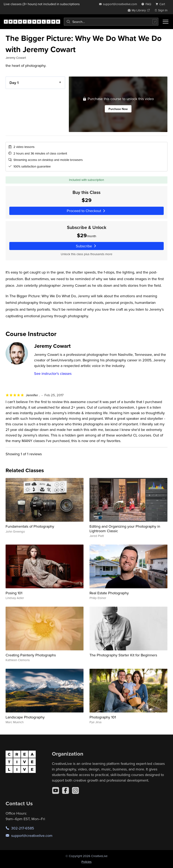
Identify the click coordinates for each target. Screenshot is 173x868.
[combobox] (111, 22)
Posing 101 (14, 593)
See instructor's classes (53, 373)
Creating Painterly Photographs (31, 655)
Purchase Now (118, 109)
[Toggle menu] (166, 22)
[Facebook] (66, 790)
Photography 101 (103, 717)
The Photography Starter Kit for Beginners (123, 655)
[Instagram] (75, 790)
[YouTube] (56, 790)
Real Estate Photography (109, 593)
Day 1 (14, 83)
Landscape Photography (25, 717)
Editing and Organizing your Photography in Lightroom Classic (125, 529)
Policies (86, 862)
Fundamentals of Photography (30, 526)
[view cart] (161, 4)
